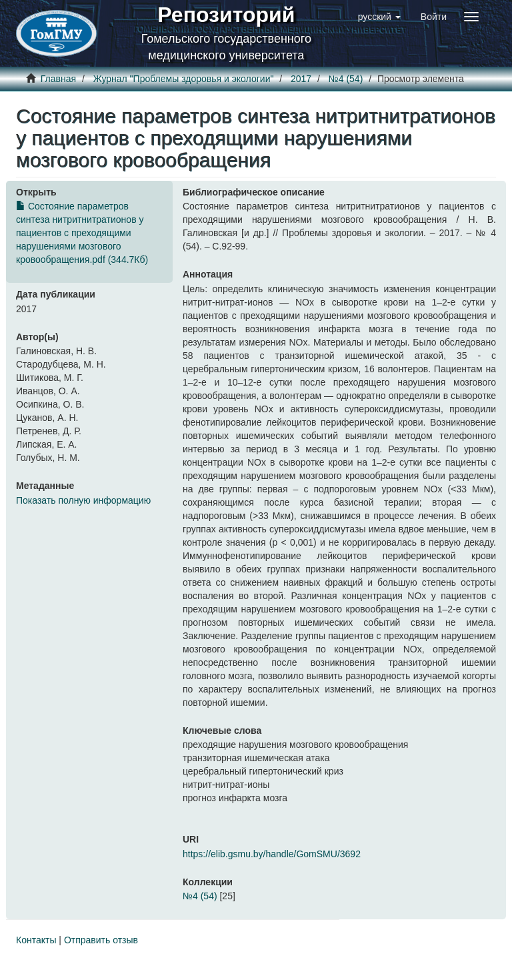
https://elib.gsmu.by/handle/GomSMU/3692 (272, 854)
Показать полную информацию (83, 500)
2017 (301, 79)
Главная (58, 79)
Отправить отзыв (101, 940)
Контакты (36, 940)
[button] (379, 17)
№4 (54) (346, 79)
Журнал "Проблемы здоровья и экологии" (184, 79)
